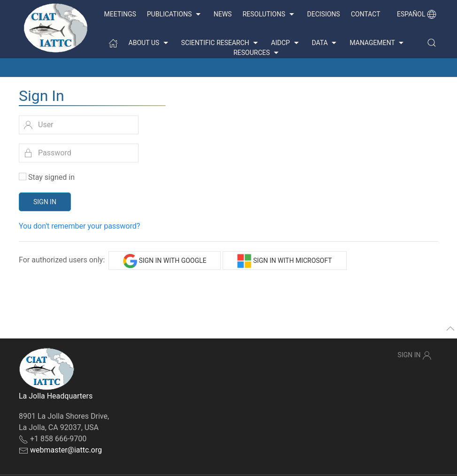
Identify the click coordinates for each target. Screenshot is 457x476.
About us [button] (150, 43)
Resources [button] (257, 53)
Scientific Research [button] (221, 43)
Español (417, 14)
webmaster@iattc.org (66, 450)
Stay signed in (51, 177)
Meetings (120, 14)
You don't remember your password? (79, 226)
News (223, 14)
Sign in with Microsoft (284, 261)
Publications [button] (175, 15)
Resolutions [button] (269, 15)
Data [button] (325, 43)
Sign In (45, 202)
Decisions (324, 14)
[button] (432, 43)
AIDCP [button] (286, 43)
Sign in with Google (165, 261)
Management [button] (378, 43)
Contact (366, 14)
